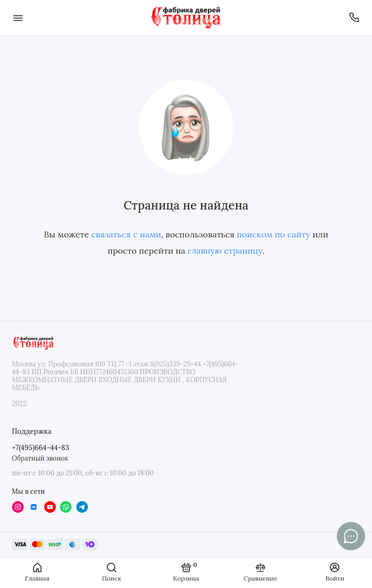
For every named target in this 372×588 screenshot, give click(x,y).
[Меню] (18, 18)
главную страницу (225, 251)
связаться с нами (126, 234)
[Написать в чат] (351, 536)
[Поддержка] (355, 18)
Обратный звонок (40, 458)
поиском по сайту (274, 234)
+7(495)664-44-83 (41, 447)
